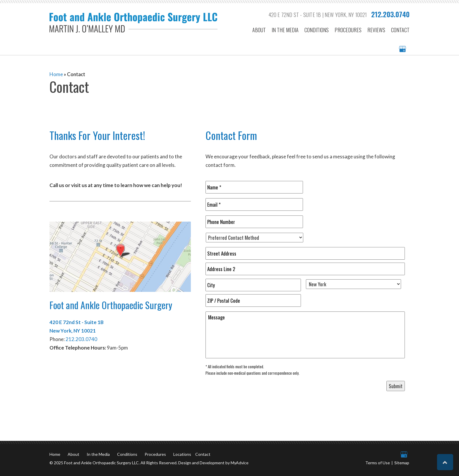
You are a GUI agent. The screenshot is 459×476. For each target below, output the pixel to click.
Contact (400, 30)
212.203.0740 (390, 14)
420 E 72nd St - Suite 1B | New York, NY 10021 (318, 15)
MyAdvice (240, 463)
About (259, 30)
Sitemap (402, 463)
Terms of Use (378, 463)
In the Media (285, 30)
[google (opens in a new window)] (403, 49)
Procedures (348, 30)
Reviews (376, 30)
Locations (182, 454)
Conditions (317, 30)
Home (56, 74)
